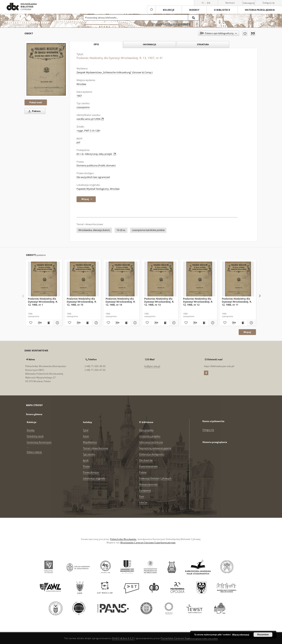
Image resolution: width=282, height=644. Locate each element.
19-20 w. (121, 230)
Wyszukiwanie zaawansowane (171, 24)
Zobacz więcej (34, 452)
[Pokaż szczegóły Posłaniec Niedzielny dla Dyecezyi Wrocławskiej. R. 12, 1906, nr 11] (251, 323)
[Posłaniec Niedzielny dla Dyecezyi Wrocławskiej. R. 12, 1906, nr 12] (199, 279)
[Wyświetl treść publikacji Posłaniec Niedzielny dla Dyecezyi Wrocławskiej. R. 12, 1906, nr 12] (204, 323)
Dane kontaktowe (148, 466)
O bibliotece (222, 10)
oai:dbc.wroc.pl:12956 (90, 119)
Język (86, 460)
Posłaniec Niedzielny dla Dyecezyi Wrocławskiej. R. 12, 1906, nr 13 (159, 302)
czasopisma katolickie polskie (148, 230)
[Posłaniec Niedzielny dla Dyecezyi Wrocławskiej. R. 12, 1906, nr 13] (160, 279)
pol (78, 142)
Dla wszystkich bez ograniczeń (93, 177)
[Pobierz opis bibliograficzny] (39, 323)
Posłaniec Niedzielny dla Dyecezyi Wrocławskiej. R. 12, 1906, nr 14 (121, 302)
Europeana (145, 490)
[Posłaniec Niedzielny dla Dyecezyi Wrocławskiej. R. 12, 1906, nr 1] (44, 279)
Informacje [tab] (149, 44)
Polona (143, 472)
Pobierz (34, 111)
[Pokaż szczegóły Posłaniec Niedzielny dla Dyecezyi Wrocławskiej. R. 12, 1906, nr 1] (57, 323)
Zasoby (31, 430)
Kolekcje (169, 10)
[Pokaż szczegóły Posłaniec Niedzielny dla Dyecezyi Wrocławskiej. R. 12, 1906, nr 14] (135, 323)
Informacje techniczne (151, 442)
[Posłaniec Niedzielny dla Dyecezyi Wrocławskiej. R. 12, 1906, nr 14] (122, 279)
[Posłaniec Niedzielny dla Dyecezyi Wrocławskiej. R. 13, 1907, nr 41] (46, 69)
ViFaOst (143, 502)
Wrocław (81, 84)
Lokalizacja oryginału (94, 478)
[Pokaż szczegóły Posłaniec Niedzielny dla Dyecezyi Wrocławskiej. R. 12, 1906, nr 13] (173, 323)
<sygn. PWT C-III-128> (89, 131)
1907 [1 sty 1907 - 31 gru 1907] (79, 96)
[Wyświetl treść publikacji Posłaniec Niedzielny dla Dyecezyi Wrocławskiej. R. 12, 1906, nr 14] (126, 323)
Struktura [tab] (203, 44)
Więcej (247, 332)
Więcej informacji (241, 635)
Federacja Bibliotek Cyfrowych (155, 478)
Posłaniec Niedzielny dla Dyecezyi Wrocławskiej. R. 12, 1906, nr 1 (43, 302)
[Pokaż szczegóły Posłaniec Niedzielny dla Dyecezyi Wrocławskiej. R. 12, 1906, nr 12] (212, 323)
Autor (86, 436)
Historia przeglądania (260, 10)
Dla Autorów (146, 460)
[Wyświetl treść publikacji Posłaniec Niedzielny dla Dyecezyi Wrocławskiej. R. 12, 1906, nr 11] (243, 323)
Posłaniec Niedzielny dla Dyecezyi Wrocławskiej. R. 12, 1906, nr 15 (82, 302)
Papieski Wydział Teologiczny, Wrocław (98, 189)
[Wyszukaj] (194, 18)
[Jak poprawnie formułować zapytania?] (197, 24)
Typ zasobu (89, 454)
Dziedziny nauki (35, 436)
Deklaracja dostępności (152, 454)
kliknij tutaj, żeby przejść (101, 154)
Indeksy (194, 10)
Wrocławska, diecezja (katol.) (94, 230)
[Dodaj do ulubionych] (245, 33)
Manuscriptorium (148, 484)
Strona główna (34, 414)
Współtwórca (90, 442)
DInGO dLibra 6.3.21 (123, 638)
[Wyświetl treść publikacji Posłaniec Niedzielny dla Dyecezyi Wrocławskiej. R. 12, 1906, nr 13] (165, 323)
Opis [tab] (96, 44)
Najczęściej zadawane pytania (155, 448)
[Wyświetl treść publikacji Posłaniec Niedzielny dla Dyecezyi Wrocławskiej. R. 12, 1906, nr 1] (49, 323)
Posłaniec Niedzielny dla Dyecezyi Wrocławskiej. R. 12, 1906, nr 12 (198, 302)
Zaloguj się (269, 3)
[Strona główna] (151, 10)
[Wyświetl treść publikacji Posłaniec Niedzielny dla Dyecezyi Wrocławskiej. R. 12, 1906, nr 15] (87, 323)
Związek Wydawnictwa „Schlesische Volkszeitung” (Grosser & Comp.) (115, 72)
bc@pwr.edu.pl (152, 366)
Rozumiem (263, 635)
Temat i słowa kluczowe (96, 448)
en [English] (209, 3)
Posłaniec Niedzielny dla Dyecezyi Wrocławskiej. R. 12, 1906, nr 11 (237, 302)
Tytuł (86, 430)
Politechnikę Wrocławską (123, 539)
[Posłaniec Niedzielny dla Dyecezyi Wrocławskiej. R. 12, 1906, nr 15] (83, 279)
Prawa (86, 466)
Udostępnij (249, 3)
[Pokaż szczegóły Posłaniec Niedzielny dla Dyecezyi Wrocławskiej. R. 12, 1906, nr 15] (96, 323)
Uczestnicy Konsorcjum (39, 442)
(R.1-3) (80, 154)
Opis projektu (146, 430)
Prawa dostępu (91, 472)
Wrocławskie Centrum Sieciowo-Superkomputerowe (148, 543)
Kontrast (230, 3)
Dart (141, 496)
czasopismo (83, 107)
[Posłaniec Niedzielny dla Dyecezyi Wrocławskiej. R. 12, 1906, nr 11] (238, 279)
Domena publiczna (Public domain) (96, 166)
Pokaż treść (36, 102)
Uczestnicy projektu (150, 436)
